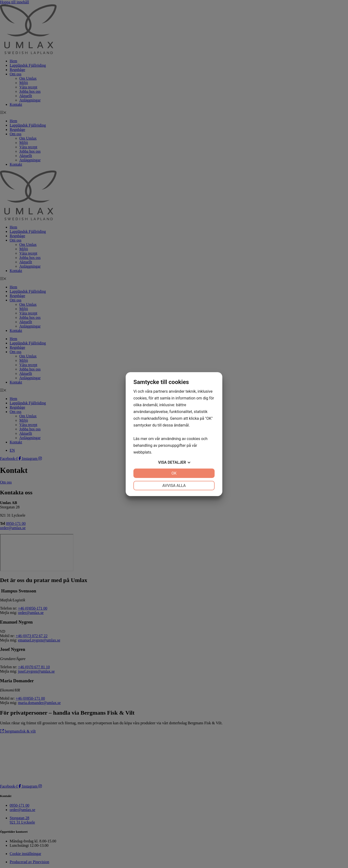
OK (174, 473)
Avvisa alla (174, 486)
